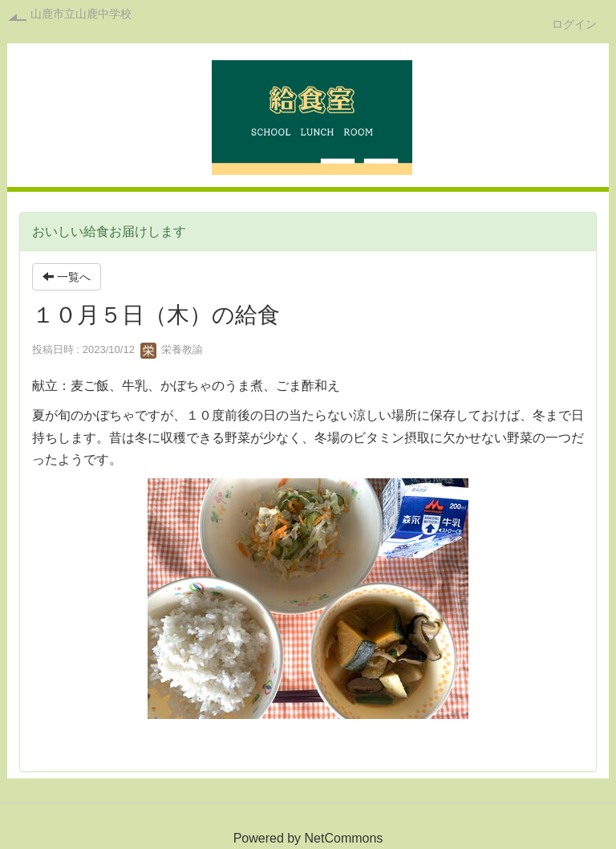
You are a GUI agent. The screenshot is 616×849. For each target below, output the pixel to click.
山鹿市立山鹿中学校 (81, 14)
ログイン (574, 24)
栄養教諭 (172, 349)
